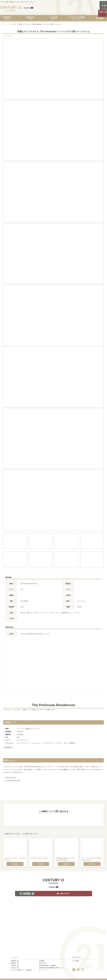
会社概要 (99, 18)
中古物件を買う (53, 18)
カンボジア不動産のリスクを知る (77, 18)
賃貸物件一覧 (15, 959)
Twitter (78, 968)
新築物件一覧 (15, 961)
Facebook (74, 968)
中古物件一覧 (15, 963)
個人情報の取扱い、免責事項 (48, 963)
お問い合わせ (43, 961)
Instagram (82, 968)
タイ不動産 (76, 959)
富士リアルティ (77, 955)
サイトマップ (43, 968)
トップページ (4, 24)
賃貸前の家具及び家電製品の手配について (51, 966)
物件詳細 (15, 863)
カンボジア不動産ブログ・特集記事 (21, 968)
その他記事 (13, 24)
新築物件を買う (30, 18)
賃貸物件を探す (7, 18)
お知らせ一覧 (15, 966)
